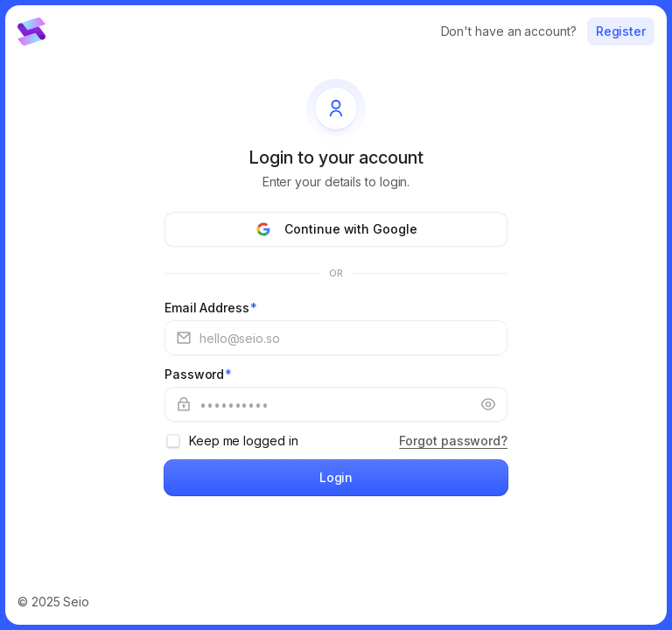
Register (621, 31)
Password (198, 374)
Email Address (211, 308)
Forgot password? (453, 441)
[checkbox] (173, 441)
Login (336, 477)
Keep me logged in (244, 441)
